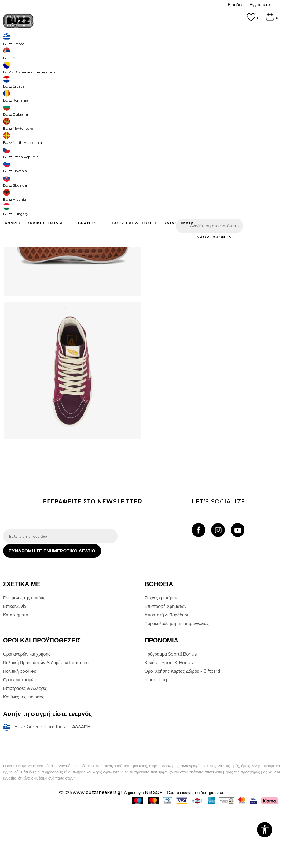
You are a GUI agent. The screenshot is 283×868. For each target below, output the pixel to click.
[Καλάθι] (272, 20)
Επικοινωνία (15, 665)
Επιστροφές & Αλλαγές (25, 747)
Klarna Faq (156, 739)
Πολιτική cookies (20, 730)
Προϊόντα (50, 49)
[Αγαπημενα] (253, 20)
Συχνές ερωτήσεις (162, 657)
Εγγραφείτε (260, 5)
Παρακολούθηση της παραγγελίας (177, 682)
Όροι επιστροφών (20, 739)
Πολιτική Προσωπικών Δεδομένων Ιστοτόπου (46, 721)
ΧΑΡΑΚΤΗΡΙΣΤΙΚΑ (207, 161)
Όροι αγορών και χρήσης (27, 713)
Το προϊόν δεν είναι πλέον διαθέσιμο (211, 132)
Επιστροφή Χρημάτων (165, 665)
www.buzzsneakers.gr (97, 851)
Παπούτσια (70, 49)
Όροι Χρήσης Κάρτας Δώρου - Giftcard (182, 730)
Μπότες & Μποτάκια (100, 49)
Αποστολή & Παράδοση (167, 674)
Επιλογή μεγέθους (161, 101)
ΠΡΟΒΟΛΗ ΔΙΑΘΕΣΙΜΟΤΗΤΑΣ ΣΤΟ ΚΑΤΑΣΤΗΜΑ (207, 181)
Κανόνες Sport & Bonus (169, 721)
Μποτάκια (128, 49)
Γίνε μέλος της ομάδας (24, 657)
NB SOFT (155, 851)
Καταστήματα (16, 674)
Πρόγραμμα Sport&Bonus (171, 713)
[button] (156, 126)
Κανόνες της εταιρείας (24, 756)
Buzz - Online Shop (20, 49)
